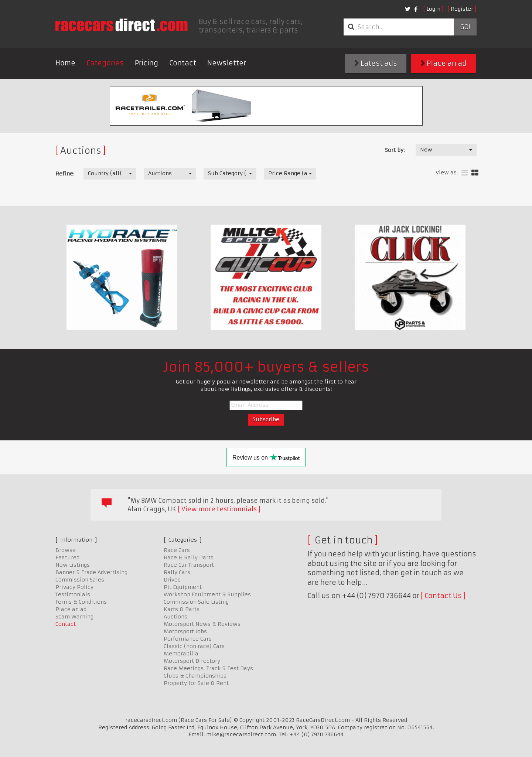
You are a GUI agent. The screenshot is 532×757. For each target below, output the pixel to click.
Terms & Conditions (81, 602)
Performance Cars (188, 639)
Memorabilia (181, 654)
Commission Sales (80, 580)
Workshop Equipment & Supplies (207, 594)
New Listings (73, 565)
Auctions (175, 617)
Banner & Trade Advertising (91, 572)
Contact (183, 63)
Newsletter (227, 63)
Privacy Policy (74, 587)
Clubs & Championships (195, 676)
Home (65, 63)
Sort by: (395, 150)
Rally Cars (177, 572)
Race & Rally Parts (189, 557)
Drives (172, 580)
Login (433, 9)
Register (462, 9)
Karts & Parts (182, 609)
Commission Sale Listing (196, 602)
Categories (105, 63)
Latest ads (376, 63)
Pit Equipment (183, 587)
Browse (66, 550)
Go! (465, 27)
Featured (67, 557)
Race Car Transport (189, 565)
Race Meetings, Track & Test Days (208, 668)
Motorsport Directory (192, 661)
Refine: (65, 174)
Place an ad (444, 63)
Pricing (146, 63)
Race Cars (177, 550)
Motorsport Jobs (185, 631)
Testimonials (73, 594)
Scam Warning (74, 617)
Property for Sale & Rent (196, 683)
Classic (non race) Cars (194, 646)
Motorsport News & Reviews (202, 624)
